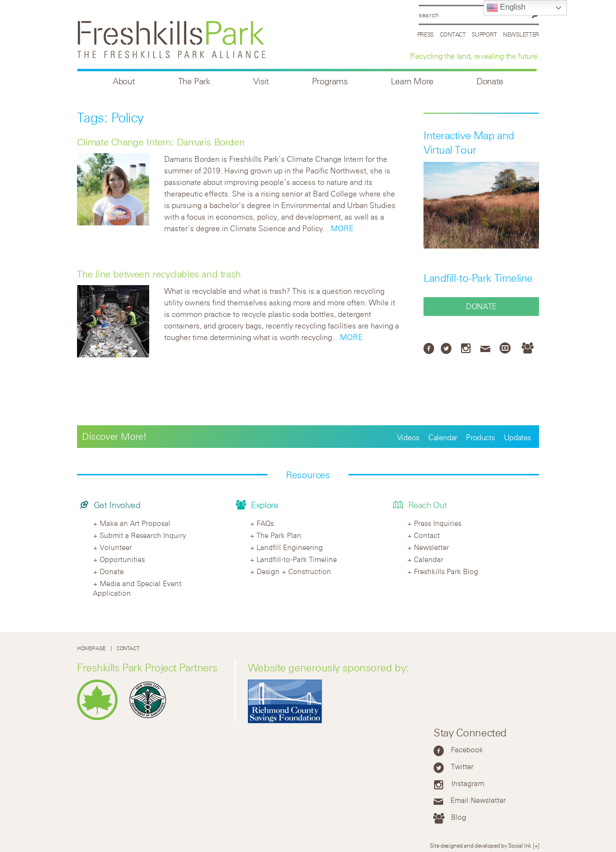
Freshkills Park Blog (446, 571)
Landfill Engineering (290, 547)
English (506, 8)
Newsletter (521, 34)
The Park (194, 81)
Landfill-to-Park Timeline (478, 278)
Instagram (468, 783)
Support (484, 34)
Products (480, 437)
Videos (408, 437)
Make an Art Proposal (135, 523)
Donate (490, 81)
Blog (459, 817)
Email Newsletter (478, 800)
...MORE (339, 228)
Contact (453, 34)
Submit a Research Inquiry (143, 535)
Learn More (412, 81)
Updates (518, 437)
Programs (330, 81)
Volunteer (116, 547)
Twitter (462, 766)
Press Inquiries (438, 523)
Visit (261, 81)
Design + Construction (294, 571)
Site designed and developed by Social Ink (481, 845)
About (124, 81)
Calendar (443, 437)
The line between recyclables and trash (159, 274)
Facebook (467, 749)
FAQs (265, 523)
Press (426, 34)
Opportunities (122, 559)
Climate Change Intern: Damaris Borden (161, 142)
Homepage (91, 648)
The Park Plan (279, 535)
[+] (536, 845)
